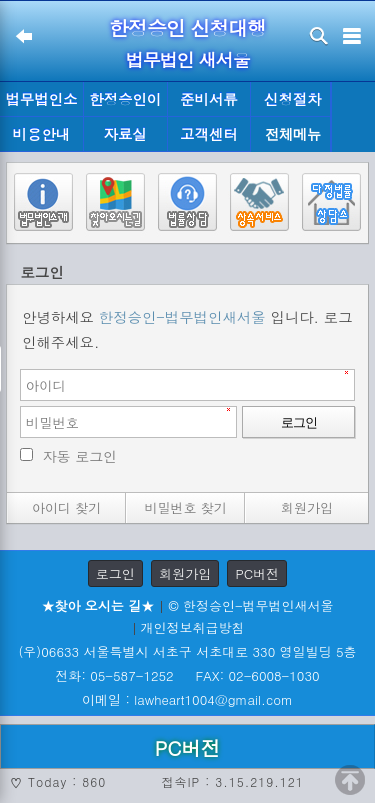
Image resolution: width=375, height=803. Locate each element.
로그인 (115, 573)
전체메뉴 (293, 134)
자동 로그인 (80, 456)
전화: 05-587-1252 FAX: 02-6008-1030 (187, 675)
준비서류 (209, 99)
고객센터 (209, 134)
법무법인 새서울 (187, 59)
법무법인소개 (41, 103)
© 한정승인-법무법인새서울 (250, 605)
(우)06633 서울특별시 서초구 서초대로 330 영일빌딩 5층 (187, 651)
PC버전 (257, 573)
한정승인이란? (125, 103)
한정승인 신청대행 (188, 27)
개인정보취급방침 (193, 627)
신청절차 (293, 99)
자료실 (125, 134)
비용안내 (42, 134)
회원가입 (185, 573)
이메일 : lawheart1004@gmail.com (187, 699)
